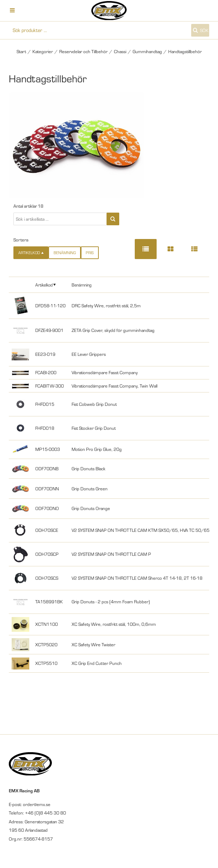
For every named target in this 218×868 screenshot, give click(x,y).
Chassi (120, 51)
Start (21, 51)
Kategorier (43, 51)
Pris (90, 253)
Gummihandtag (147, 51)
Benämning (65, 253)
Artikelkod (44, 285)
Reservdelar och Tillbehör (83, 51)
